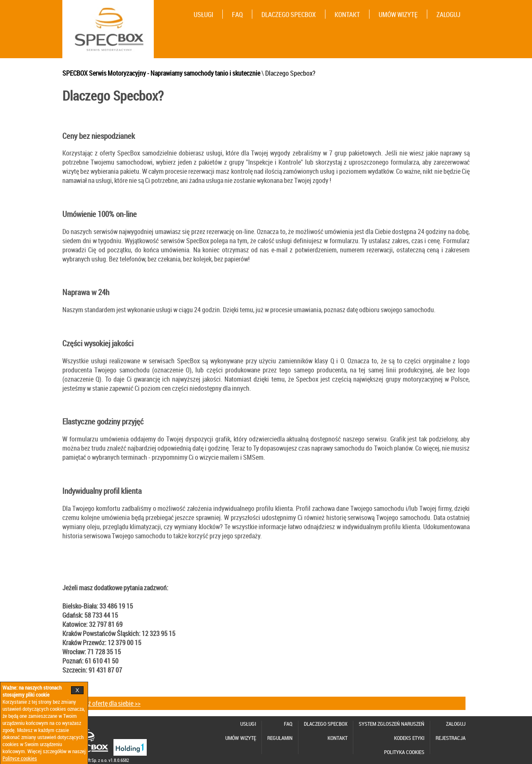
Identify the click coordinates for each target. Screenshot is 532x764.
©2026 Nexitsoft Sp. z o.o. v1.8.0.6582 (96, 760)
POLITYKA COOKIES (404, 752)
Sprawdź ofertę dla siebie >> (105, 703)
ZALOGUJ (448, 15)
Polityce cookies (20, 758)
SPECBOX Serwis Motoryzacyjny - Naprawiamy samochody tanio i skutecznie (161, 73)
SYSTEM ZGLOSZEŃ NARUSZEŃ (392, 724)
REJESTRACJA (451, 738)
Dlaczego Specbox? (290, 73)
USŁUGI (203, 15)
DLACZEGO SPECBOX (289, 15)
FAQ (237, 15)
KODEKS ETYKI (409, 738)
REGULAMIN (280, 738)
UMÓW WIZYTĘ (398, 15)
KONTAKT (347, 15)
